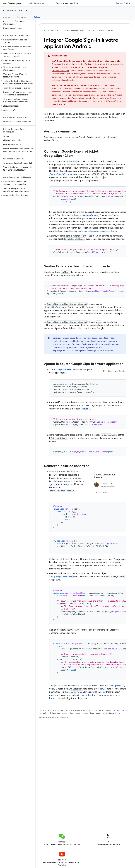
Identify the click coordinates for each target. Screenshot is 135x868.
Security (8, 11)
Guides (110, 30)
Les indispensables (37, 3)
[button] (17, 41)
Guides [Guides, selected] (37, 17)
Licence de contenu (120, 710)
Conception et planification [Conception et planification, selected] (69, 3)
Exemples (22, 17)
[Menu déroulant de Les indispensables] (49, 3)
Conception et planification (73, 30)
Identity (22, 11)
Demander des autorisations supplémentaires (95, 231)
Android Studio (123, 3)
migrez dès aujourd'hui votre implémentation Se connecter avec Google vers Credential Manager (87, 67)
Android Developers (52, 30)
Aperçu (7, 17)
